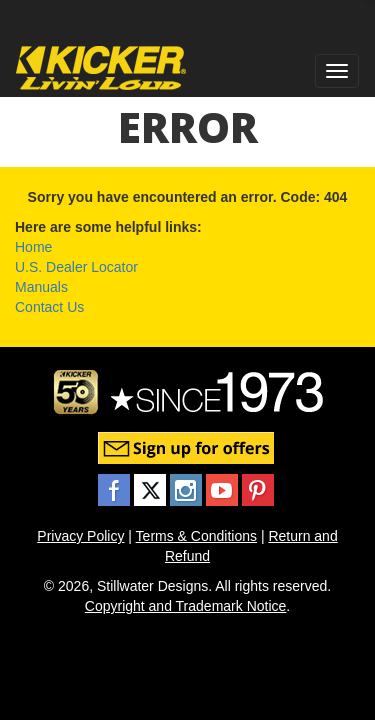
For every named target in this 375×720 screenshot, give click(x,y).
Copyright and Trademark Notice (186, 606)
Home (33, 247)
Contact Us (49, 307)
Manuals (41, 287)
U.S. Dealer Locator (76, 267)
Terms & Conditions (196, 536)
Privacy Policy (80, 536)
